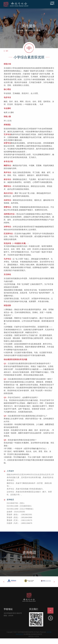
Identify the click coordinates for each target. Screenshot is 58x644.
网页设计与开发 (34, 636)
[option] (12, 581)
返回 (7, 51)
